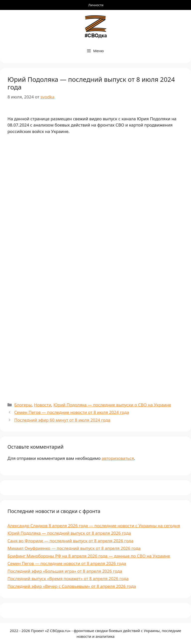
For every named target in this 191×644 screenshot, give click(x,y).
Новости (43, 405)
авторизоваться (118, 458)
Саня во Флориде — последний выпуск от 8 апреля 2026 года (71, 541)
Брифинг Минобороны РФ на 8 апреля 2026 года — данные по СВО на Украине (89, 556)
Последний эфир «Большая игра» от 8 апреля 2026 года (65, 571)
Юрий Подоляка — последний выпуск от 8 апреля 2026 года (69, 533)
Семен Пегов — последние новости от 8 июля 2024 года (72, 412)
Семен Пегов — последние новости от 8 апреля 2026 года (67, 563)
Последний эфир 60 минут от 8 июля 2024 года (62, 420)
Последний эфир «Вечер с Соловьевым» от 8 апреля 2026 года (72, 586)
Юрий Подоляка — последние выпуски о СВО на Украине (112, 405)
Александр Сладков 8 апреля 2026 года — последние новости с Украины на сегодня (94, 526)
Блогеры (23, 405)
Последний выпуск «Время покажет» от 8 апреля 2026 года (68, 579)
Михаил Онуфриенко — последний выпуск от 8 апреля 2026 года (74, 548)
